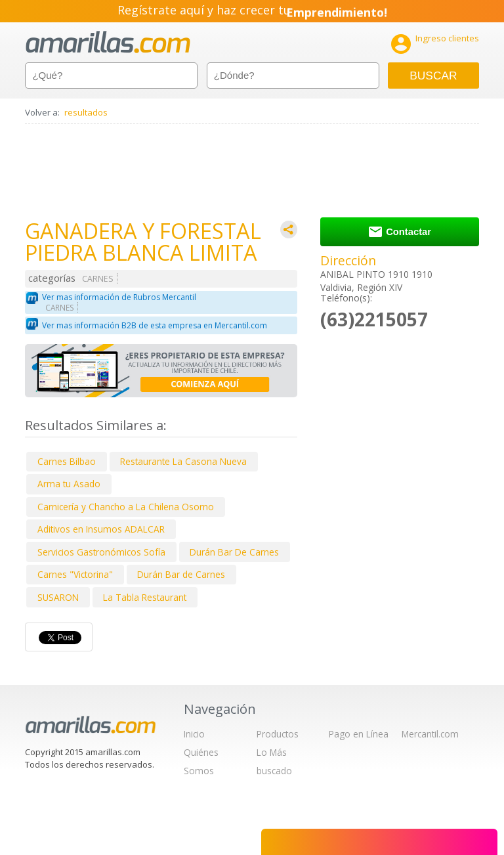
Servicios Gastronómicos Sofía (101, 552)
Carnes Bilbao (67, 461)
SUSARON (58, 597)
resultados (86, 112)
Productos (278, 734)
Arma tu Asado (69, 484)
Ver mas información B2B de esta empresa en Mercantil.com (155, 325)
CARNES (98, 279)
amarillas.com (108, 42)
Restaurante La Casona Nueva (183, 461)
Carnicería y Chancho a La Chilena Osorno (126, 507)
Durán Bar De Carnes (234, 552)
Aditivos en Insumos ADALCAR (101, 529)
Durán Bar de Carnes (181, 574)
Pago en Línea (359, 734)
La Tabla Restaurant (145, 597)
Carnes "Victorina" (75, 574)
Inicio (194, 734)
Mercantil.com (430, 734)
